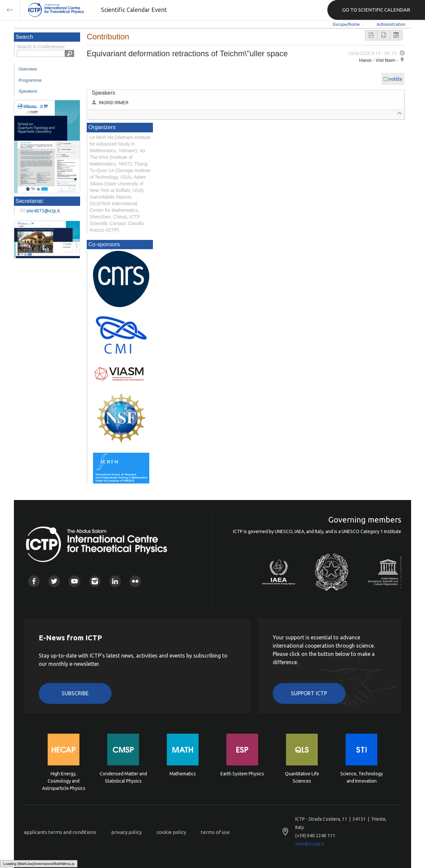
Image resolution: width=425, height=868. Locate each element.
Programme (30, 80)
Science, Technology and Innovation (362, 777)
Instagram (95, 581)
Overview (28, 69)
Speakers (28, 91)
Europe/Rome (346, 24)
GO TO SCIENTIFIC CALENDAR (376, 10)
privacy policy (126, 832)
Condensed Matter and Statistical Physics (123, 777)
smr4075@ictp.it (43, 211)
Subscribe (75, 693)
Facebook (34, 581)
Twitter (54, 581)
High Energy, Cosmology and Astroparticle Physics (64, 780)
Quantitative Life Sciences (302, 777)
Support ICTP (309, 693)
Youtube (74, 581)
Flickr (135, 581)
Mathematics (183, 774)
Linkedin (115, 581)
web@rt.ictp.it (310, 844)
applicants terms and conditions (60, 832)
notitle (395, 79)
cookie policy (171, 832)
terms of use (215, 832)
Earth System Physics (242, 774)
